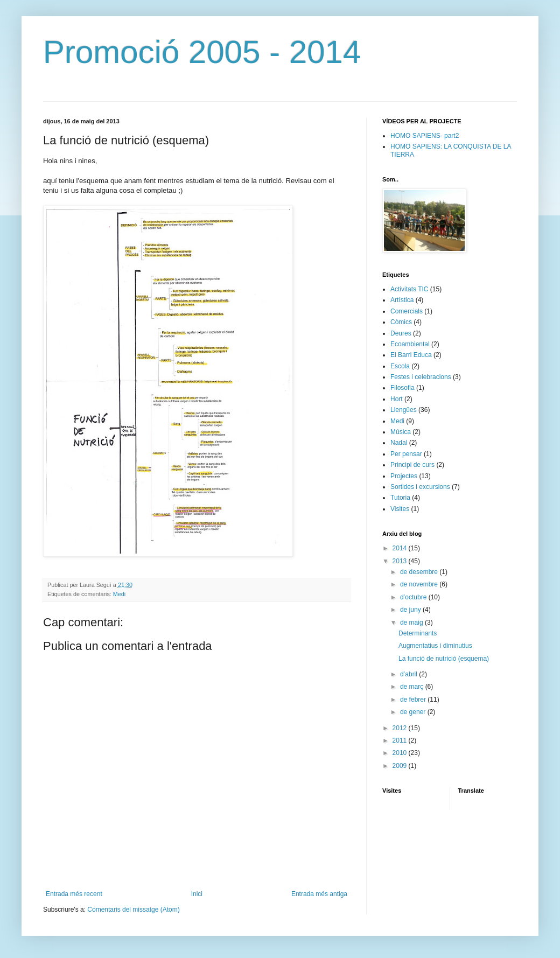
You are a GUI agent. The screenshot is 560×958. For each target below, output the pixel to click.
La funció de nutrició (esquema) (444, 659)
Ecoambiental (410, 344)
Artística (402, 300)
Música (401, 432)
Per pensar (406, 454)
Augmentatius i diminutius (435, 646)
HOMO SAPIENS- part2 (425, 136)
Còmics (401, 322)
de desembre (420, 572)
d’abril (409, 674)
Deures (401, 333)
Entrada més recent (74, 894)
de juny (411, 610)
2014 (401, 548)
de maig (412, 623)
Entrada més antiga (319, 894)
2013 (401, 561)
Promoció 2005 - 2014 (202, 52)
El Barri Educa (411, 355)
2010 (401, 753)
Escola (400, 366)
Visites (400, 509)
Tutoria (400, 498)
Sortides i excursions (420, 487)
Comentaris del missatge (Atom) (133, 910)
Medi (119, 594)
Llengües (404, 410)
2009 (401, 766)
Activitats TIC (409, 289)
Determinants (418, 633)
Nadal (399, 443)
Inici (197, 894)
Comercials (407, 311)
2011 (401, 740)
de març (413, 687)
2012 (401, 728)
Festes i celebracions (421, 377)
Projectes (404, 476)
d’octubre (414, 597)
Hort (397, 399)
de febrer (414, 700)
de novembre (420, 584)
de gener (414, 712)
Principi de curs (412, 465)
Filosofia (402, 388)
